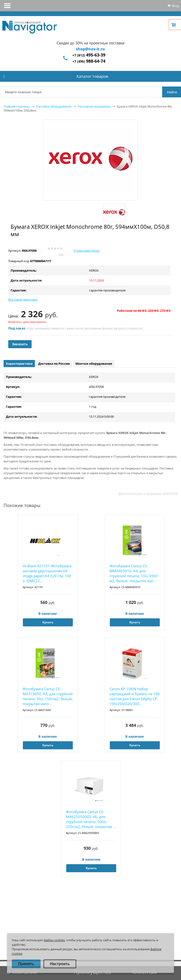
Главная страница (16, 106)
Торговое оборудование (53, 106)
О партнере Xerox (86, 251)
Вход (176, 6)
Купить (48, 622)
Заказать (20, 344)
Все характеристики (23, 299)
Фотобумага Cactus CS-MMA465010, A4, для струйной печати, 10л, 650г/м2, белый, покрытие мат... (134, 573)
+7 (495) (89, 61)
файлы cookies (54, 940)
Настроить (60, 964)
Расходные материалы (94, 106)
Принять (26, 964)
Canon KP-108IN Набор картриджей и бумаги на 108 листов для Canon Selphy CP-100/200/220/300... (135, 696)
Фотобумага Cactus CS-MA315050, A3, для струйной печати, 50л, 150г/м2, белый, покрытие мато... (48, 696)
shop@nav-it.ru (90, 49)
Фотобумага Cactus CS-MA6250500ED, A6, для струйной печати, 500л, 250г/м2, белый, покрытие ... (91, 819)
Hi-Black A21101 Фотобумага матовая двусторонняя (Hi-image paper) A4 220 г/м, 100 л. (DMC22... (47, 573)
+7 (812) (89, 55)
